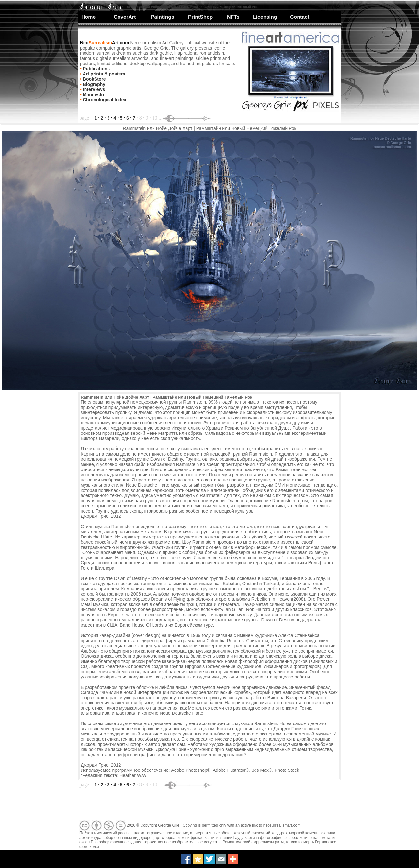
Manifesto (93, 95)
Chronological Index (104, 100)
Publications (96, 69)
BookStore (94, 79)
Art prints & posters (103, 74)
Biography (93, 84)
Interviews (93, 89)
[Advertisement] (196, 805)
